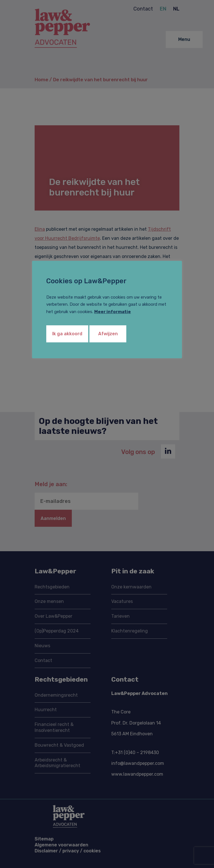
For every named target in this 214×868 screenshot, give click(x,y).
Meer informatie (113, 312)
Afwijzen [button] (108, 334)
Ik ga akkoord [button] (67, 334)
